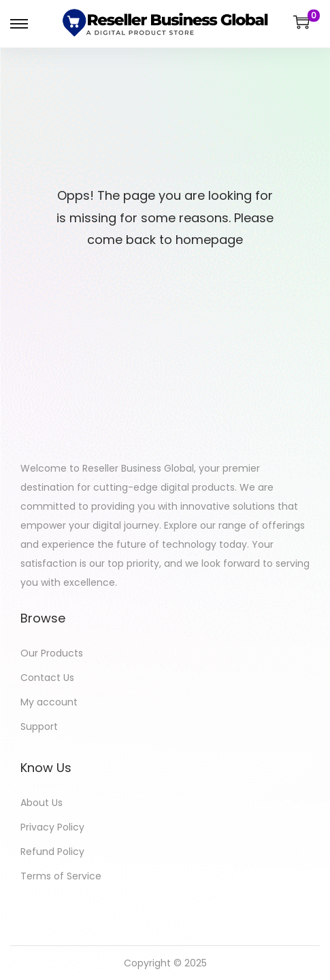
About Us (42, 803)
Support (39, 727)
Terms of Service (61, 876)
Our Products (52, 653)
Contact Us (47, 678)
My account (49, 702)
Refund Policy (52, 852)
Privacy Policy (52, 827)
